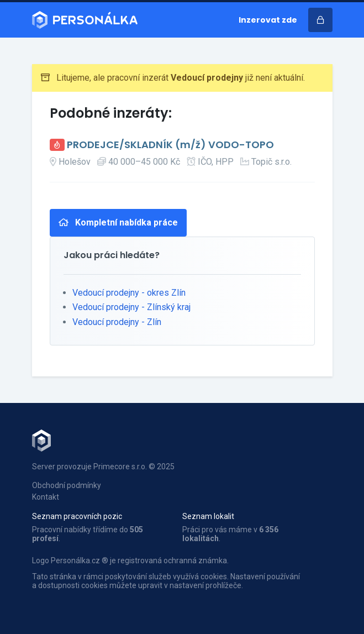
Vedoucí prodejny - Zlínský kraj (131, 307)
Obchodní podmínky (67, 485)
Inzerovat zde (268, 20)
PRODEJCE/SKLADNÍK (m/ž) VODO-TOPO (170, 145)
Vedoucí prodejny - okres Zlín (129, 293)
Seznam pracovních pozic (77, 516)
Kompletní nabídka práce (118, 222)
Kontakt (46, 497)
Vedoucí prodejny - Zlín (117, 322)
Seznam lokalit (208, 516)
